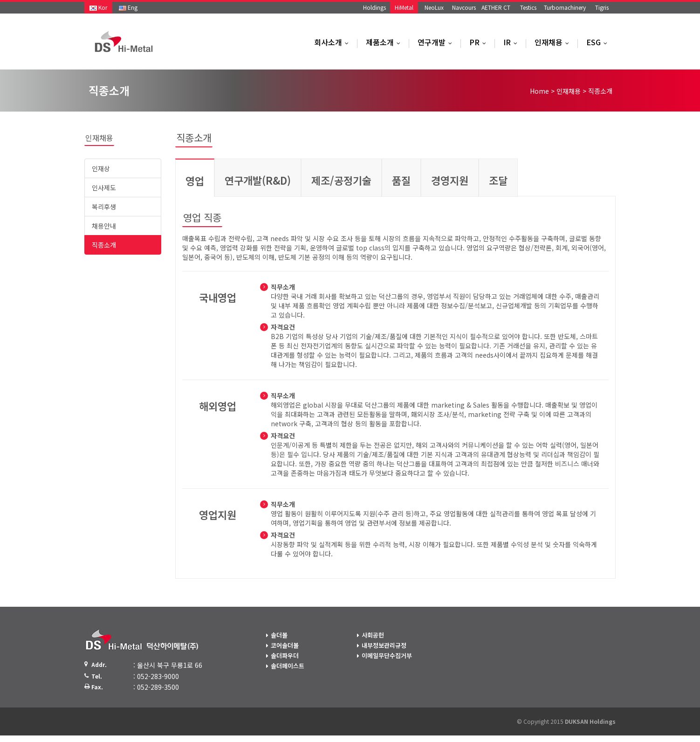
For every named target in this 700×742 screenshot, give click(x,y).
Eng (128, 7)
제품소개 (385, 42)
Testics (528, 7)
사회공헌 (373, 635)
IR (512, 42)
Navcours (464, 7)
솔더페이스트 (288, 666)
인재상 (101, 168)
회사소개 (333, 42)
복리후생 (104, 207)
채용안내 (104, 226)
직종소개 (104, 245)
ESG (599, 42)
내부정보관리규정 (384, 645)
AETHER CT (496, 7)
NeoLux (434, 7)
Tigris (602, 7)
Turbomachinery (565, 7)
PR (480, 42)
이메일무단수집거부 (387, 655)
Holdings (374, 7)
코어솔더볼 (285, 645)
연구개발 (437, 42)
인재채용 (554, 42)
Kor (98, 7)
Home (539, 91)
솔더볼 (279, 635)
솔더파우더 (285, 655)
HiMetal (404, 7)
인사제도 (104, 187)
